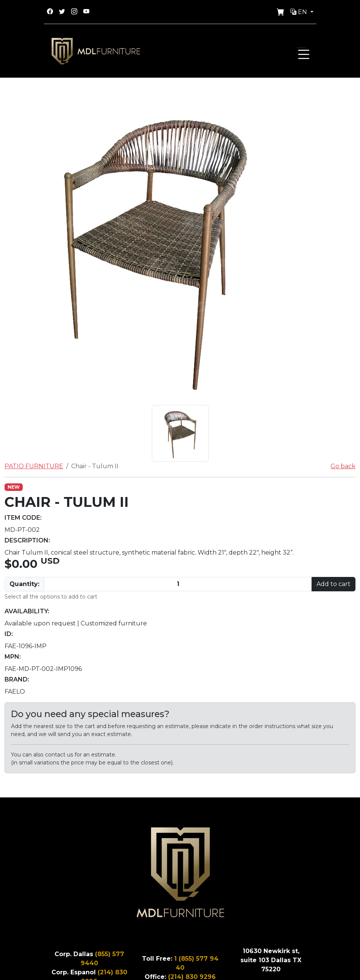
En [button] (299, 12)
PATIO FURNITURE (34, 466)
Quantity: (24, 584)
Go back (343, 466)
